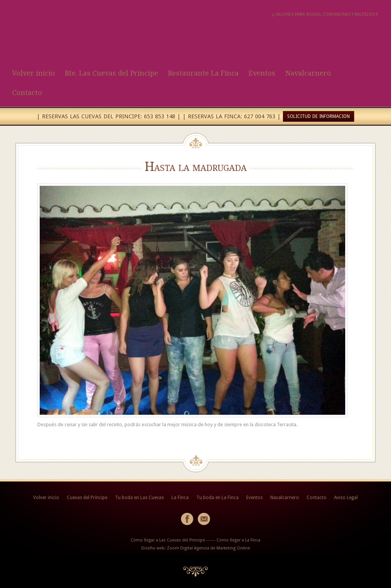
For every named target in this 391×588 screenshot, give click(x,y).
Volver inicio (34, 73)
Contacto (27, 93)
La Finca (180, 498)
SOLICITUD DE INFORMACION (318, 116)
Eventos (262, 73)
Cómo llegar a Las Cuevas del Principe (168, 540)
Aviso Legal (346, 498)
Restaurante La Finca (203, 73)
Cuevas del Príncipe (87, 498)
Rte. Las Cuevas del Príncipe (111, 73)
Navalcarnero (308, 73)
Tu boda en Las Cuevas (139, 498)
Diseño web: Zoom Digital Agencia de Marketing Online (196, 548)
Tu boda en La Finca (217, 498)
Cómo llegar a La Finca (238, 540)
